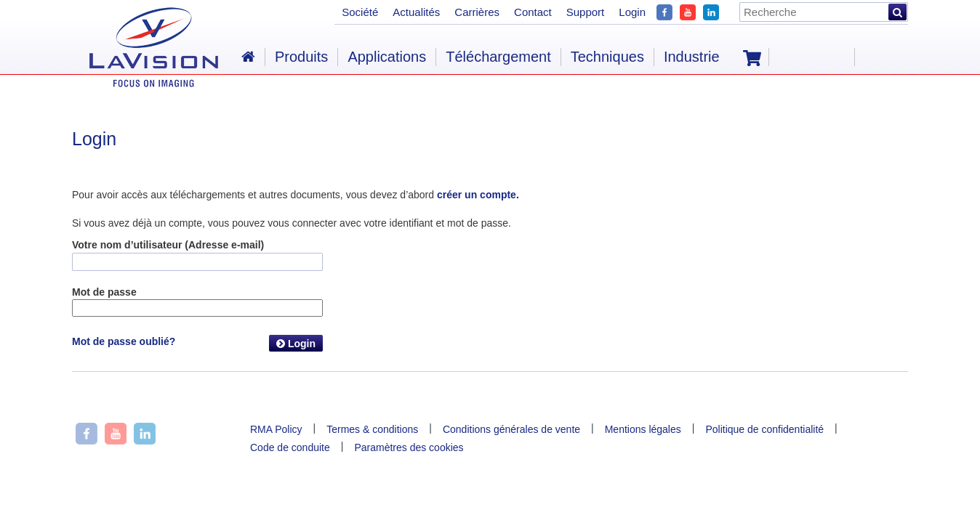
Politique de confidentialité (764, 429)
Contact (533, 12)
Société (360, 12)
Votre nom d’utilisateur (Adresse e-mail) (168, 245)
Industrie (692, 57)
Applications (387, 57)
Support (586, 12)
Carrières (477, 12)
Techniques (607, 57)
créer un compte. (478, 195)
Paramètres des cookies (409, 447)
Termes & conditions (372, 429)
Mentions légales (643, 429)
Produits (301, 57)
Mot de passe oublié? (124, 341)
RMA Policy (276, 429)
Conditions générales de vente (511, 429)
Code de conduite (290, 447)
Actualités (416, 12)
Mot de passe (104, 292)
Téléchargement (498, 57)
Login (296, 344)
